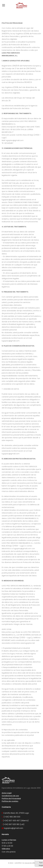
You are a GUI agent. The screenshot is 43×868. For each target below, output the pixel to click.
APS (34, 863)
